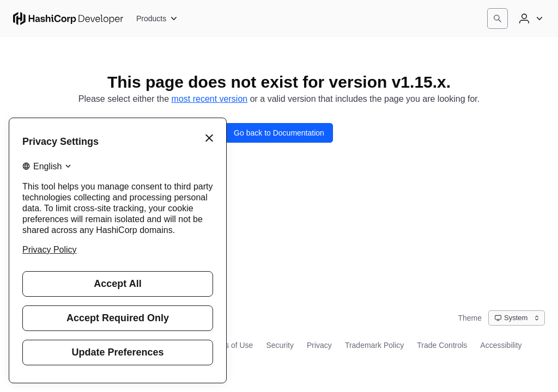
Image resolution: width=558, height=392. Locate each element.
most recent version (210, 99)
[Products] (157, 19)
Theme (470, 318)
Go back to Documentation (279, 133)
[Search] (498, 19)
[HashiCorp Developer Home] (68, 19)
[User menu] (530, 19)
